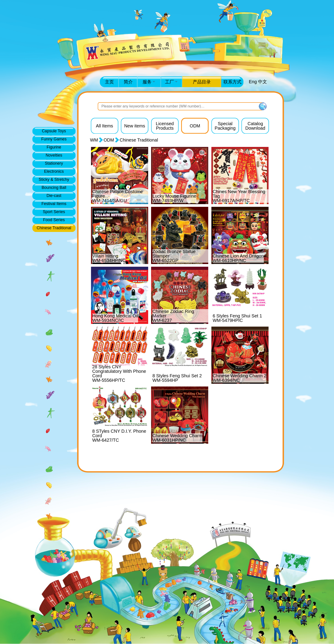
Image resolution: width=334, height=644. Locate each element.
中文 (262, 82)
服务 (149, 82)
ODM (109, 140)
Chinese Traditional (54, 228)
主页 (109, 82)
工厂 (171, 82)
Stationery (54, 163)
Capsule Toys (54, 131)
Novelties (54, 155)
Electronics (54, 171)
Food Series (54, 220)
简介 (128, 82)
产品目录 (202, 82)
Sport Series (54, 212)
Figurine (54, 147)
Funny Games (54, 139)
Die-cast (54, 196)
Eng (253, 82)
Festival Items (54, 204)
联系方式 (232, 82)
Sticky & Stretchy (54, 179)
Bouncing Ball (54, 188)
